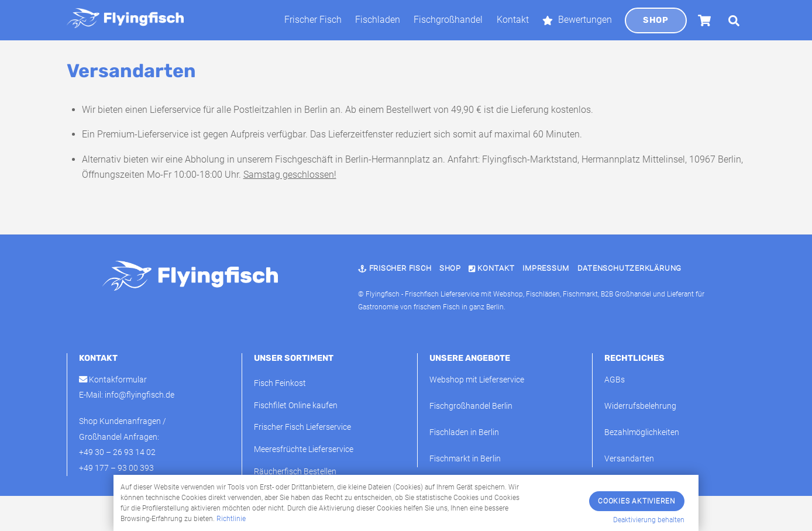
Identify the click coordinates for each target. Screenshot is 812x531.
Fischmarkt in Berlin (465, 459)
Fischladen (378, 20)
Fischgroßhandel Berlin (471, 406)
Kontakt (513, 20)
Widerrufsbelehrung (640, 406)
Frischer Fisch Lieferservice (302, 427)
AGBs (615, 380)
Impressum (546, 268)
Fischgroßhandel (448, 20)
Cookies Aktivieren (637, 501)
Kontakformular (113, 380)
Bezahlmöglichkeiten (642, 432)
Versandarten (629, 459)
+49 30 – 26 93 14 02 (117, 452)
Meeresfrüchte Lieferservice (304, 449)
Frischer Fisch (313, 20)
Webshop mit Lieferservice (477, 380)
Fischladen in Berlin (464, 432)
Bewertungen (577, 20)
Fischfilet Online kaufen (296, 406)
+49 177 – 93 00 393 (116, 468)
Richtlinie (231, 519)
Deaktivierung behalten (649, 520)
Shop (656, 20)
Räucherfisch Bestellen (295, 472)
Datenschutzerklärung (630, 268)
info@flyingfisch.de (140, 395)
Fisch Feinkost (280, 383)
